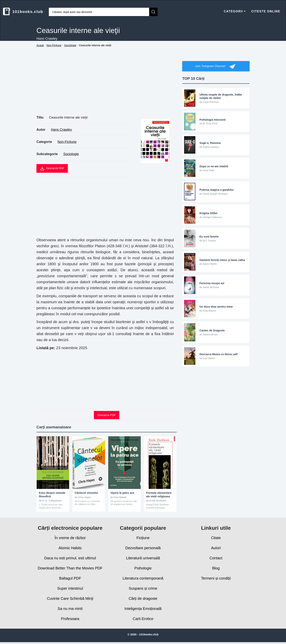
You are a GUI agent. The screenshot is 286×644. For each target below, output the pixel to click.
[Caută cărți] (99, 12)
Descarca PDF (107, 415)
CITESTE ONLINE (266, 11)
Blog (216, 568)
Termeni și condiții (216, 578)
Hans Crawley (61, 130)
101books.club (23, 11)
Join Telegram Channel (216, 66)
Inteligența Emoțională (143, 609)
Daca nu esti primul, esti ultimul (70, 558)
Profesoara (70, 619)
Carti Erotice (143, 619)
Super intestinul (70, 588)
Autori (216, 548)
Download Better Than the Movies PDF (70, 568)
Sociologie (71, 154)
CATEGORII (235, 11)
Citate (216, 538)
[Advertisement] (107, 85)
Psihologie (143, 568)
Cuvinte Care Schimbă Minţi (70, 598)
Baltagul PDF (70, 578)
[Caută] (153, 12)
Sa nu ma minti (70, 609)
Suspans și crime (143, 588)
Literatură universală (143, 558)
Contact (216, 558)
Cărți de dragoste (143, 598)
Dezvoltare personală (143, 548)
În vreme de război (70, 538)
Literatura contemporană (143, 578)
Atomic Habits (70, 548)
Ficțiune (143, 538)
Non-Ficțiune (67, 142)
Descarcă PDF (52, 168)
